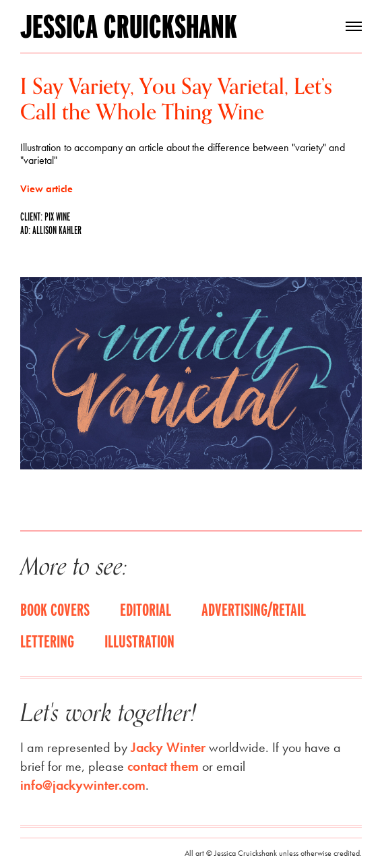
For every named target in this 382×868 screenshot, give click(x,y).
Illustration (139, 641)
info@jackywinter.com (83, 785)
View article (46, 189)
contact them (163, 766)
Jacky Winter (168, 747)
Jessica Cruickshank (129, 26)
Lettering (47, 641)
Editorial (146, 609)
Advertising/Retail (254, 609)
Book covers (55, 609)
